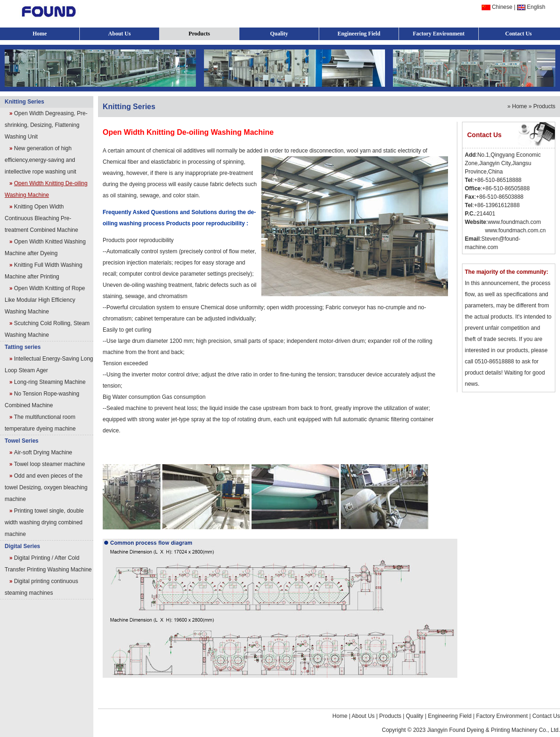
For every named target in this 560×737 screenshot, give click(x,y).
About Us (119, 34)
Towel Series (21, 441)
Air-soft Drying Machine (43, 452)
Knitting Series (24, 102)
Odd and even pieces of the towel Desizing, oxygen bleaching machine (46, 487)
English (536, 7)
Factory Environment (439, 34)
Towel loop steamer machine (49, 464)
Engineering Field (359, 34)
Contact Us (519, 34)
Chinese (502, 7)
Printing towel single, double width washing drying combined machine (44, 522)
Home (40, 34)
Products (199, 34)
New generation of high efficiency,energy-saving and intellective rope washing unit (40, 160)
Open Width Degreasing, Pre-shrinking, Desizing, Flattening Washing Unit (46, 125)
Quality (279, 34)
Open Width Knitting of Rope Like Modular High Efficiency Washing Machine (45, 300)
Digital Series (22, 546)
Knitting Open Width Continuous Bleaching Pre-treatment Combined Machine (41, 218)
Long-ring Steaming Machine (50, 382)
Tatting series (23, 347)
